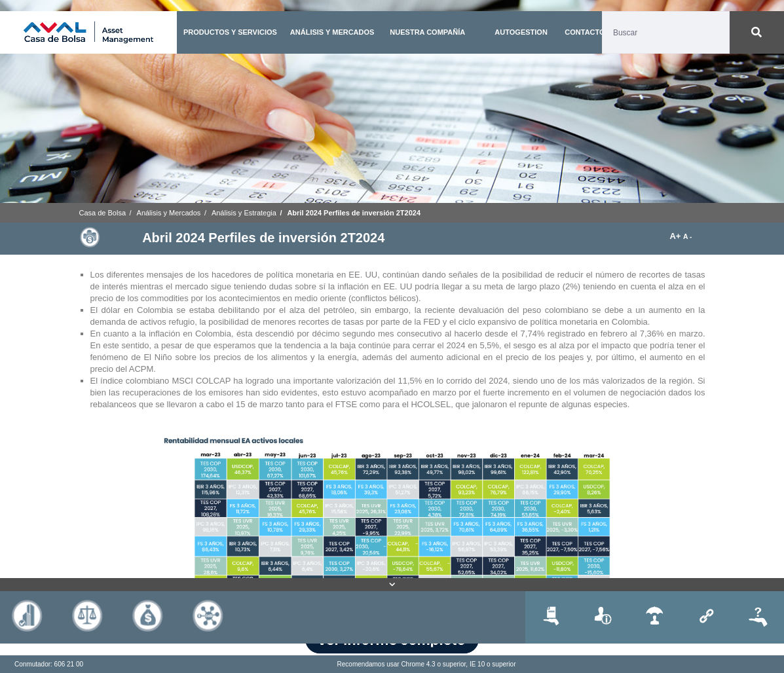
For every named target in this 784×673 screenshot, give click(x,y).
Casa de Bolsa (103, 213)
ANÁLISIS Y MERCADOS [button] (332, 32)
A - (687, 237)
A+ (676, 236)
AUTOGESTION (521, 32)
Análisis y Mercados (169, 213)
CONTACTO (585, 32)
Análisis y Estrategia (244, 213)
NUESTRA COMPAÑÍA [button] (427, 32)
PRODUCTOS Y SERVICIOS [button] (230, 32)
